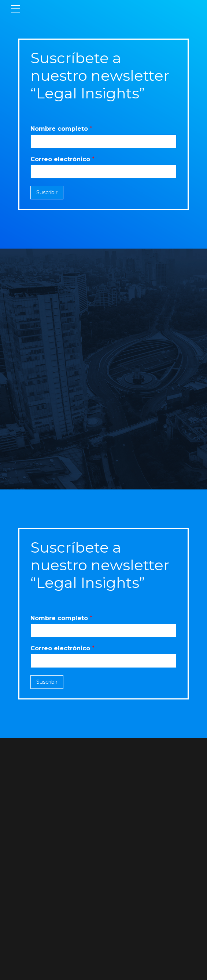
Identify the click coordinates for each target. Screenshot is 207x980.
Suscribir (47, 192)
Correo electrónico (62, 159)
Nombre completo (61, 129)
